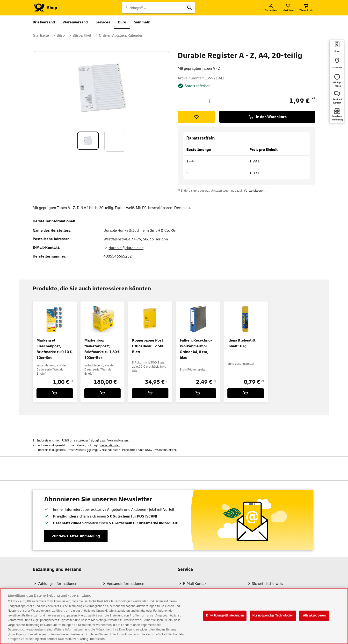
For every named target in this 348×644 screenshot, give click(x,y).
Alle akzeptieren (314, 619)
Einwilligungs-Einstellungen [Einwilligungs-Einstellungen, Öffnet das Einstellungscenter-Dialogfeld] (225, 619)
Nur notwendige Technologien (273, 619)
